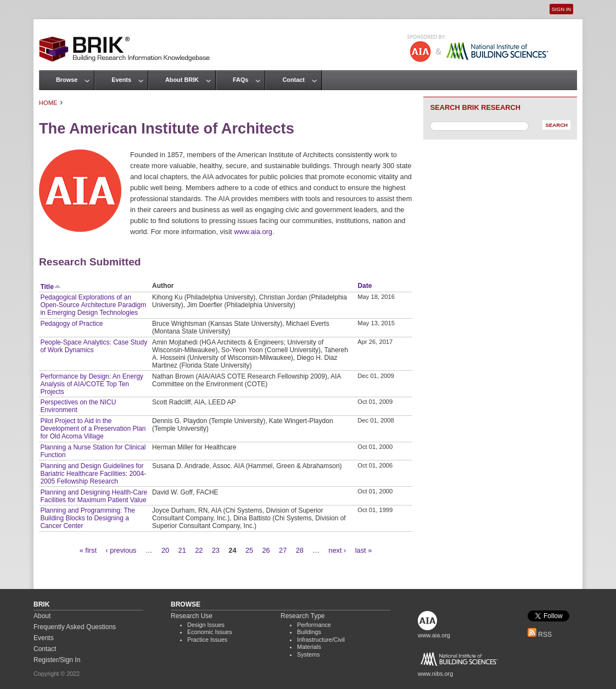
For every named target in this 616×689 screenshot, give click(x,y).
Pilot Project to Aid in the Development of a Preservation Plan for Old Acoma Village (93, 429)
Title (50, 287)
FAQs (240, 80)
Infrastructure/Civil (321, 640)
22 (199, 550)
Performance (314, 625)
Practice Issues (207, 640)
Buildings (309, 632)
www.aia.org (253, 232)
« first (88, 550)
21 (182, 550)
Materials (309, 647)
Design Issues (206, 625)
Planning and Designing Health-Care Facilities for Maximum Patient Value (94, 496)
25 (249, 550)
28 (300, 550)
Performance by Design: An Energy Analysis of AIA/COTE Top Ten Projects (91, 384)
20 (165, 550)
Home (48, 103)
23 (216, 550)
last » (364, 550)
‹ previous (121, 550)
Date (365, 286)
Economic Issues (210, 632)
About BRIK (182, 80)
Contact (293, 80)
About (42, 616)
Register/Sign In (57, 660)
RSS (540, 635)
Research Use (192, 616)
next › (337, 550)
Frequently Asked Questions (75, 627)
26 (266, 550)
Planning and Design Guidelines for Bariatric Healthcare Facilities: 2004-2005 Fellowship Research (93, 474)
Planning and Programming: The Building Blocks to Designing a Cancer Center (88, 518)
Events (121, 80)
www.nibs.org (435, 674)
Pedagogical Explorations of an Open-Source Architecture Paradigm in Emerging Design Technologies (93, 305)
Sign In (561, 9)
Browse (67, 80)
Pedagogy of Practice (71, 324)
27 (283, 550)
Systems (308, 654)
